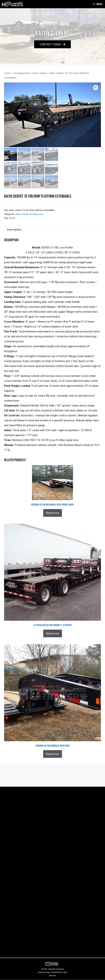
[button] (52, 44)
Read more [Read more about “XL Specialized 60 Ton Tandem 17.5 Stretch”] (53, 634)
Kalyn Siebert (40, 73)
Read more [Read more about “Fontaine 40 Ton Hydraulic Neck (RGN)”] (53, 754)
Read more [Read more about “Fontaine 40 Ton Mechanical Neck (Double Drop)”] (53, 513)
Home (8, 73)
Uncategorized (22, 73)
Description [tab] (14, 230)
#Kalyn (12, 218)
